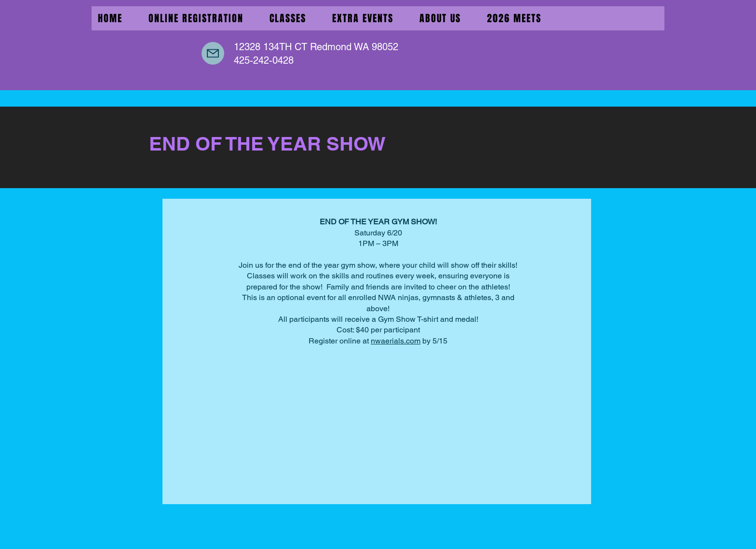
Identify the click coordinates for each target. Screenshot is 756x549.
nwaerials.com (396, 341)
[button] (363, 18)
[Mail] (213, 53)
